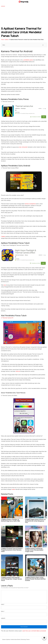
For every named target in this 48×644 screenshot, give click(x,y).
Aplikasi (3, 6)
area (5, 285)
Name (3, 604)
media (13, 489)
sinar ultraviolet (23, 147)
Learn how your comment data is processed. (34, 631)
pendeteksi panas (28, 60)
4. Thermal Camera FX (7, 318)
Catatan (3, 237)
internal (18, 371)
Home (2, 40)
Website (3, 618)
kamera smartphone (30, 204)
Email (3, 611)
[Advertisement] (24, 17)
